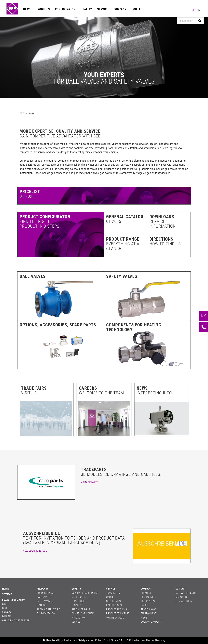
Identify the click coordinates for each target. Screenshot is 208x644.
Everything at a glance (123, 246)
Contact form (184, 601)
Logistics (77, 605)
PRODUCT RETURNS (116, 609)
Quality (86, 9)
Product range (123, 239)
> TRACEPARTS (90, 482)
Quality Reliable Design (85, 593)
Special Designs (81, 609)
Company (120, 9)
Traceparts (113, 593)
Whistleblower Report (16, 620)
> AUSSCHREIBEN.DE (35, 551)
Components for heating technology (134, 327)
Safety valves (122, 276)
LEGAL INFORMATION (14, 600)
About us (146, 593)
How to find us (165, 244)
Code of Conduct (151, 622)
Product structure (48, 609)
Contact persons (186, 593)
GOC (4, 608)
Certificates (113, 601)
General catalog (125, 216)
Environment (149, 613)
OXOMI (110, 597)
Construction (80, 597)
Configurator (65, 9)
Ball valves (33, 276)
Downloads (162, 216)
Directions (161, 239)
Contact (138, 9)
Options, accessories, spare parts (58, 325)
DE (193, 10)
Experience (78, 601)
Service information (163, 224)
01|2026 (114, 221)
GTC (4, 604)
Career (145, 605)
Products (43, 9)
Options (42, 605)
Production (78, 617)
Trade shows (148, 609)
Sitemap (7, 594)
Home (5, 589)
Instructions (114, 605)
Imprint (7, 616)
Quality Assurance (83, 613)
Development (149, 597)
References (148, 601)
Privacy (7, 612)
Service (103, 9)
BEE (22, 113)
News (27, 9)
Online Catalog (46, 613)
